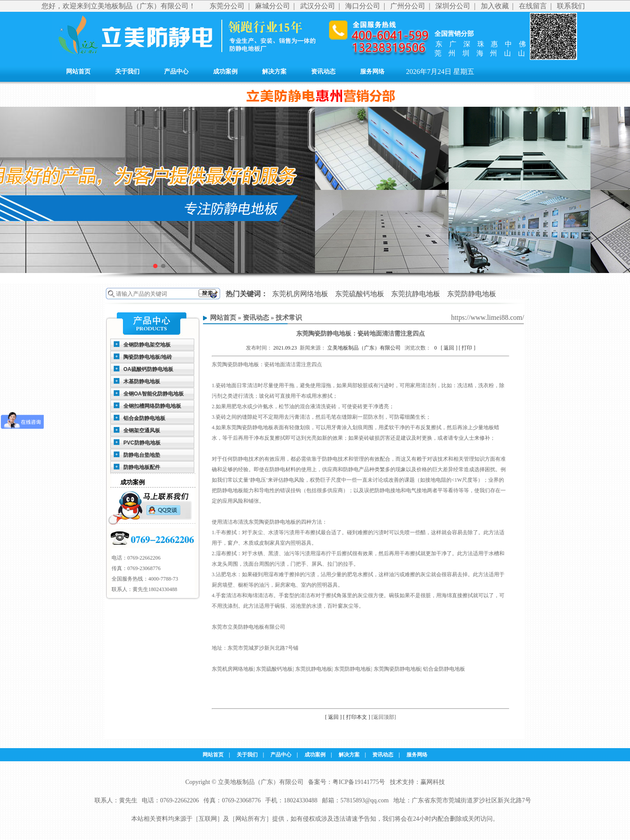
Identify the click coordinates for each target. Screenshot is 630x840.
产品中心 (176, 72)
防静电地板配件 (142, 467)
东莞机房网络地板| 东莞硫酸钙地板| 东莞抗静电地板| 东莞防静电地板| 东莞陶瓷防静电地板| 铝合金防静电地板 (338, 669)
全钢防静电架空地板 (147, 345)
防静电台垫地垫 (142, 455)
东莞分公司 (227, 6)
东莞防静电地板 (472, 294)
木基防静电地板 (142, 381)
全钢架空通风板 (142, 430)
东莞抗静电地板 (416, 294)
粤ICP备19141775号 (359, 782)
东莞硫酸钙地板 (360, 294)
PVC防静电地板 (142, 443)
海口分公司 (363, 6)
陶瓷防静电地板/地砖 (148, 357)
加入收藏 (495, 6)
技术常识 (289, 318)
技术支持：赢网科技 (417, 782)
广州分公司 (408, 6)
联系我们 (571, 6)
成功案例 (225, 72)
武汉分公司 (318, 6)
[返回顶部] (384, 717)
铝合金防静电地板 (144, 418)
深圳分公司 (453, 6)
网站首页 (78, 72)
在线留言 (533, 6)
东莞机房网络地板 (300, 294)
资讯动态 (323, 72)
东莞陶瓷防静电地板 (235, 364)
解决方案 (274, 72)
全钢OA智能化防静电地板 (154, 394)
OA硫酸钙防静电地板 (148, 369)
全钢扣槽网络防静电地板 (152, 406)
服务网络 (372, 72)
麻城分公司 (273, 6)
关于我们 (127, 72)
